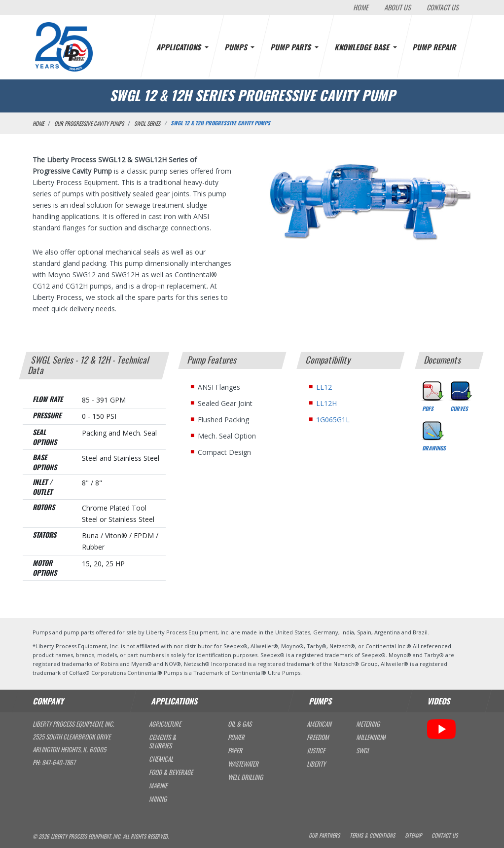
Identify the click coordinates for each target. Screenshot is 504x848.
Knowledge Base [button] (363, 47)
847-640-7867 (59, 762)
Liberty (316, 764)
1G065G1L (333, 420)
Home (361, 7)
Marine (158, 786)
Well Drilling (245, 777)
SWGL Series (147, 123)
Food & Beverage (171, 772)
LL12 (324, 387)
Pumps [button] (237, 47)
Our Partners (324, 835)
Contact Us (443, 7)
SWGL (363, 751)
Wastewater (243, 764)
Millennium (371, 737)
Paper (235, 751)
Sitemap (413, 835)
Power (236, 737)
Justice (316, 751)
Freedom (318, 737)
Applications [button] (180, 47)
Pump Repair (435, 47)
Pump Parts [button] (291, 47)
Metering (368, 724)
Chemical (161, 759)
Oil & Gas (240, 724)
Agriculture (165, 724)
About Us (397, 7)
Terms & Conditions (372, 835)
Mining (158, 799)
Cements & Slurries (162, 741)
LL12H (326, 403)
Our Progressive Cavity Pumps (89, 123)
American (319, 724)
